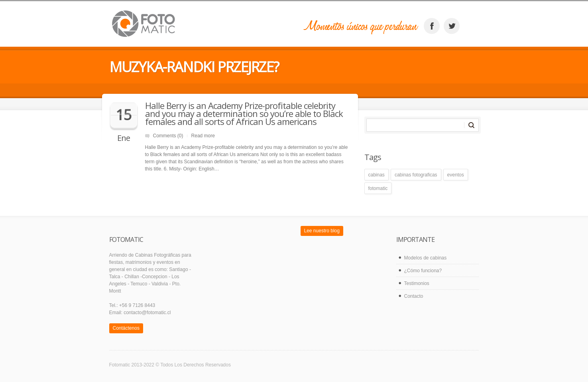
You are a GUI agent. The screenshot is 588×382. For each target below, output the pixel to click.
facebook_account (432, 26)
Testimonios (417, 283)
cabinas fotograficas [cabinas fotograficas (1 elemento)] (416, 175)
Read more (203, 136)
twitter (452, 26)
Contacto (414, 296)
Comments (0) (168, 136)
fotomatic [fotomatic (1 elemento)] (378, 188)
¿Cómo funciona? (423, 271)
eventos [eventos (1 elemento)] (456, 175)
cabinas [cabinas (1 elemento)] (377, 175)
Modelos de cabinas (426, 258)
